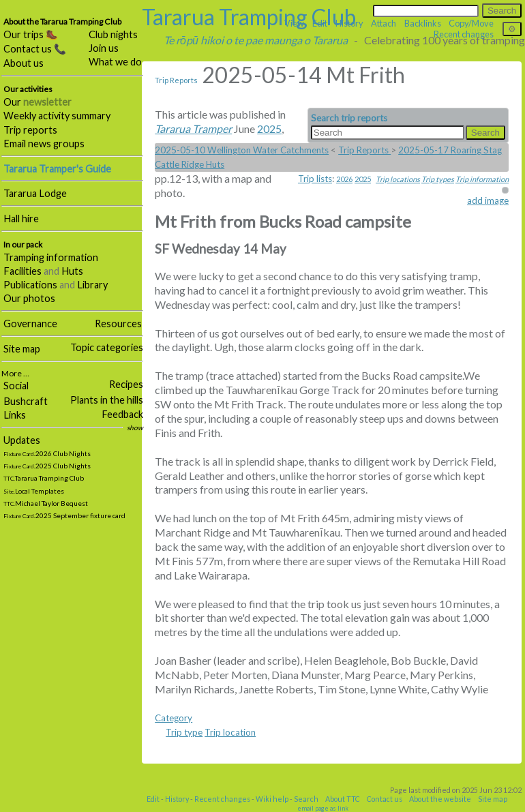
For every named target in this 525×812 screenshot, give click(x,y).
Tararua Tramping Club (249, 17)
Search (306, 799)
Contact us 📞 (35, 49)
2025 (363, 179)
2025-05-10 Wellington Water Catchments (242, 150)
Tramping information (51, 257)
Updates (22, 440)
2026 (344, 179)
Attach (384, 23)
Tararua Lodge (35, 193)
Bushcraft (26, 401)
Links (15, 415)
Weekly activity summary (57, 116)
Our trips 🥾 (31, 34)
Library (92, 285)
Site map (22, 349)
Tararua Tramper (193, 129)
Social (16, 386)
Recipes (126, 384)
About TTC (343, 799)
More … (15, 373)
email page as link (323, 808)
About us (24, 63)
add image (488, 200)
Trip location (230, 732)
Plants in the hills (107, 400)
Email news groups (44, 144)
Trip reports (30, 130)
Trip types (438, 179)
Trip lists (315, 179)
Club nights (113, 34)
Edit (153, 799)
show (135, 427)
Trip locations (398, 179)
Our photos (29, 298)
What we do (115, 62)
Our (37, 102)
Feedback (122, 414)
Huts (72, 271)
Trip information (482, 179)
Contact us (385, 799)
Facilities (22, 271)
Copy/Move (471, 23)
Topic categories (107, 347)
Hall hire (21, 219)
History (177, 799)
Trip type (184, 732)
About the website (440, 799)
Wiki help (272, 799)
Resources (118, 324)
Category (174, 718)
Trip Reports (176, 80)
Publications (30, 285)
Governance (30, 324)
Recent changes (222, 799)
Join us (104, 48)
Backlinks (423, 23)
